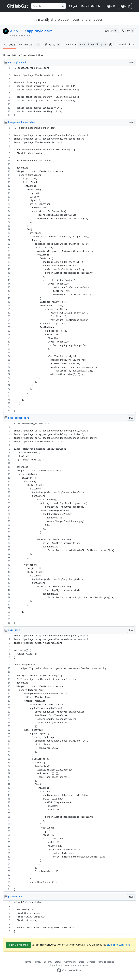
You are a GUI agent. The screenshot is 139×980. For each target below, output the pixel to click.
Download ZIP (127, 44)
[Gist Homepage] (18, 6)
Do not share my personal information (69, 965)
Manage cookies (106, 962)
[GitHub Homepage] (59, 970)
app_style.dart (39, 31)
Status (58, 962)
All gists (74, 6)
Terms (28, 962)
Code (10, 44)
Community (70, 962)
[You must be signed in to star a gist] (111, 31)
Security (48, 962)
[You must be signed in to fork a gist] (128, 31)
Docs (82, 962)
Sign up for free (18, 945)
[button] (111, 45)
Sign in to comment (118, 945)
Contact (91, 962)
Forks (52, 45)
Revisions (30, 45)
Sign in (110, 6)
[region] (69, 92)
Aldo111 (17, 31)
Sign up (125, 6)
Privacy (37, 962)
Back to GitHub (90, 6)
